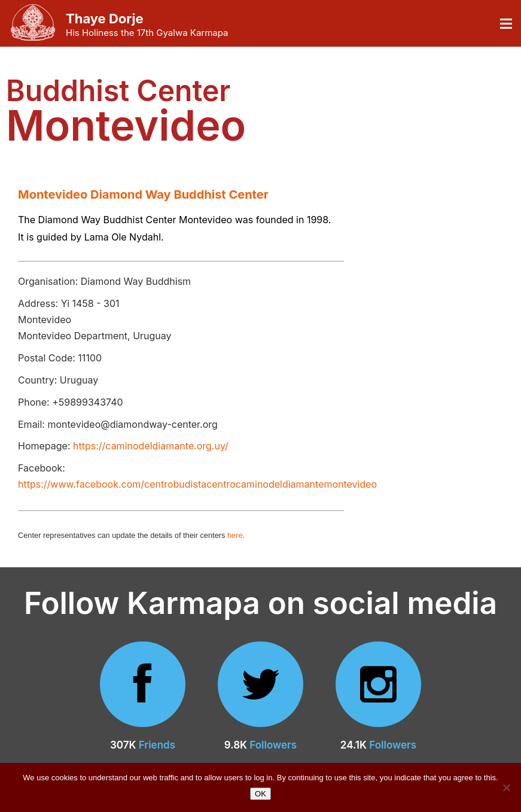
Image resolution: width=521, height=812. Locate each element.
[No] (506, 787)
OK (260, 794)
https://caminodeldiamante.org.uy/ (151, 446)
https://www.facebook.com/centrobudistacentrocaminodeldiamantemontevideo (197, 484)
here (235, 535)
